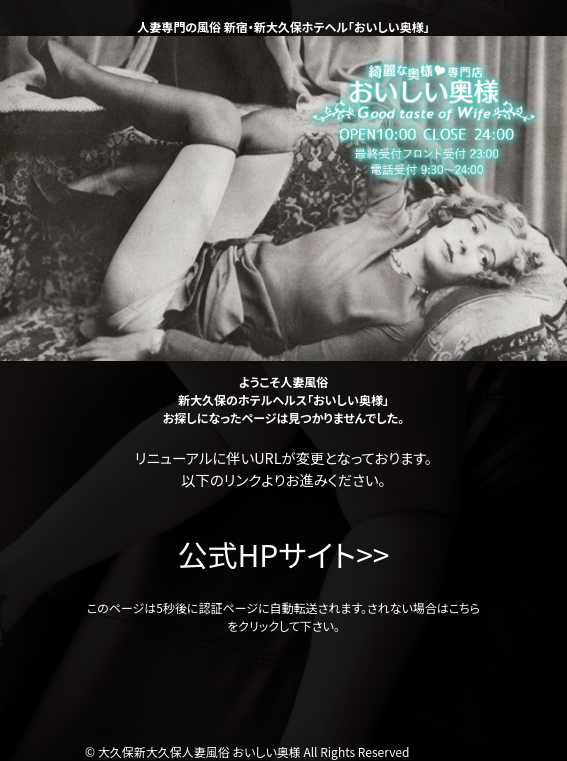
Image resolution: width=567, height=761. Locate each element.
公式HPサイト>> (284, 554)
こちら (464, 607)
